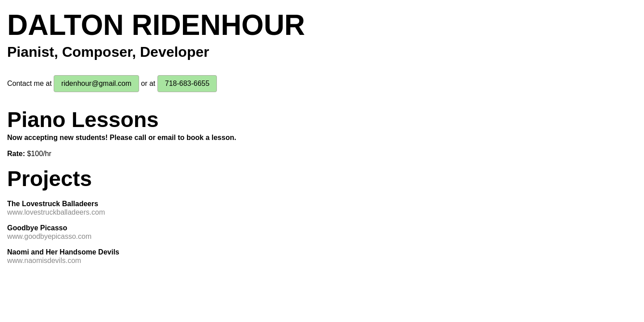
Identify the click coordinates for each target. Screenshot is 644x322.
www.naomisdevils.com (44, 261)
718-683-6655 (187, 83)
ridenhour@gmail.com (96, 83)
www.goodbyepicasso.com (49, 236)
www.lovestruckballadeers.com (56, 212)
